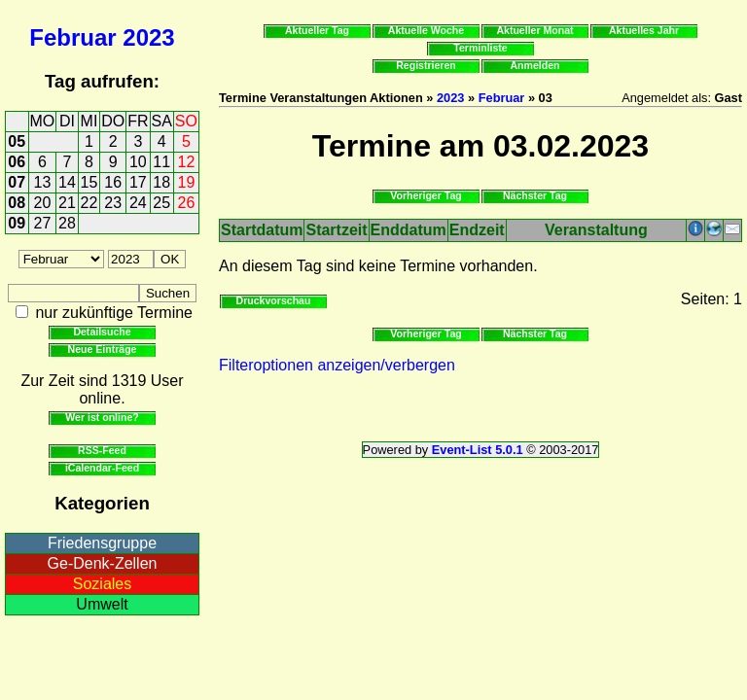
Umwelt (102, 604)
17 (138, 182)
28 (67, 223)
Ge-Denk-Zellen (103, 563)
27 (43, 223)
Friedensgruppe (102, 543)
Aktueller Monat (534, 30)
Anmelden (535, 65)
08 (17, 203)
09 (17, 223)
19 (187, 182)
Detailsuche (102, 332)
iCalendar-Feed (102, 468)
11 (161, 162)
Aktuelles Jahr (644, 30)
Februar (72, 37)
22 (89, 203)
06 (17, 162)
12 (187, 162)
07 (17, 182)
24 (138, 203)
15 (89, 182)
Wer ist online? (102, 417)
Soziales (102, 584)
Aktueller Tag (317, 30)
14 (67, 182)
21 (67, 203)
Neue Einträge (103, 349)
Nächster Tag (535, 195)
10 (138, 162)
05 (17, 141)
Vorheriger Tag (426, 195)
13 (43, 182)
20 (43, 203)
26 (187, 203)
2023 (148, 37)
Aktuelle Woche (426, 30)
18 (161, 182)
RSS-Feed (102, 450)
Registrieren (426, 65)
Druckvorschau (274, 300)
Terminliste (480, 48)
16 (113, 182)
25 (161, 203)
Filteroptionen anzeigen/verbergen (337, 365)
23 (113, 203)
